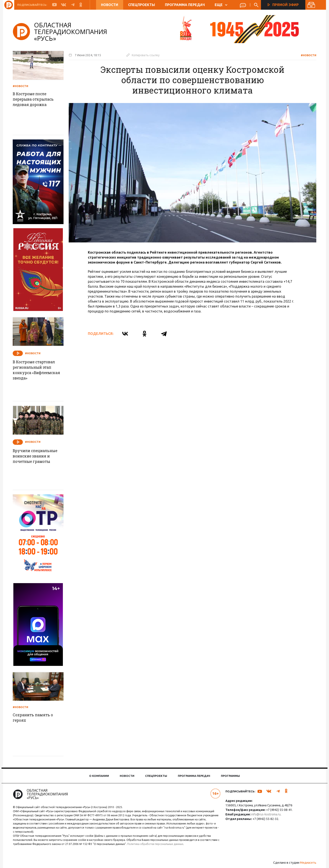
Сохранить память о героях (35, 718)
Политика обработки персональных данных (159, 844)
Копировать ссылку (144, 55)
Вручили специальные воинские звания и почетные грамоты (38, 456)
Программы (230, 776)
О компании (99, 776)
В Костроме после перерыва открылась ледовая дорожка (36, 100)
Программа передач (185, 5)
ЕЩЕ (221, 5)
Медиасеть (307, 863)
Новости (110, 5)
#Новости (307, 55)
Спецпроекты (142, 5)
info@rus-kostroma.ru (265, 814)
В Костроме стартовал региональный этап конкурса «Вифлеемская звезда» (39, 370)
